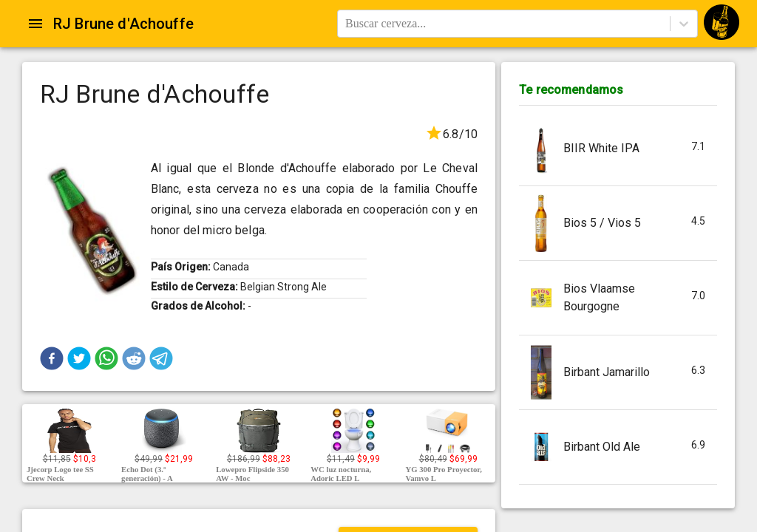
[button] (52, 358)
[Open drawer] (35, 24)
